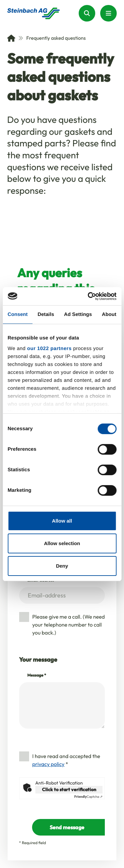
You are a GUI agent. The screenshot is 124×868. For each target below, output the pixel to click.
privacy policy (48, 764)
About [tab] (109, 314)
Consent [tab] (18, 314)
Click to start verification (69, 790)
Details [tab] (46, 314)
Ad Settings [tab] (78, 314)
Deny (62, 565)
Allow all (62, 521)
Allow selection (62, 543)
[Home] (11, 38)
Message (37, 675)
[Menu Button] (108, 13)
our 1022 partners (49, 348)
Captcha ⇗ (88, 797)
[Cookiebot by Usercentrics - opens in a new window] (88, 296)
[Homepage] (34, 13)
